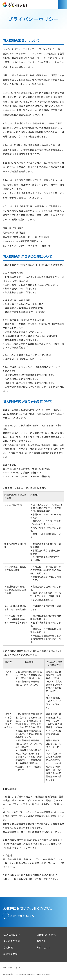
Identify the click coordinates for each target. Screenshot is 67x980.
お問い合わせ (44, 947)
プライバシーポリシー (13, 968)
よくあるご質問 (12, 941)
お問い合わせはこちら (22, 916)
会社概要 (8, 947)
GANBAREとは (12, 935)
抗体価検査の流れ (46, 935)
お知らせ (41, 941)
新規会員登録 (11, 954)
